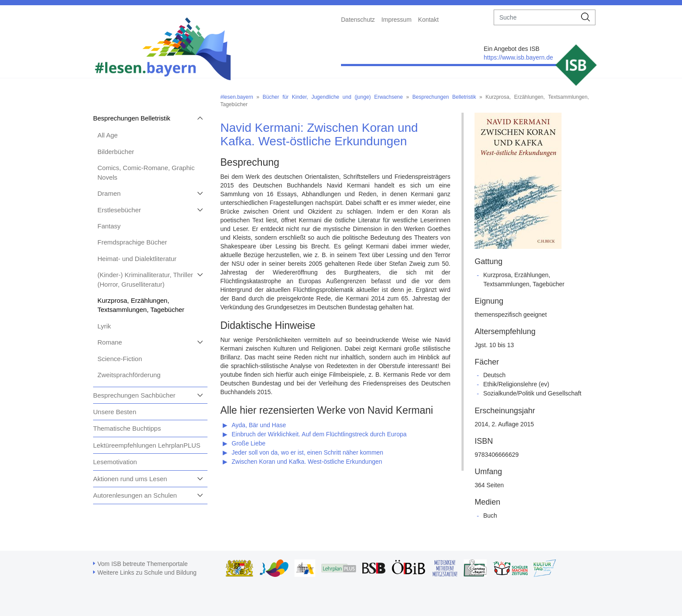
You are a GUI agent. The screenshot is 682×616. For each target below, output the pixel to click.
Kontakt (428, 20)
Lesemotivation (115, 462)
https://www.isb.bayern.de (518, 57)
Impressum (396, 20)
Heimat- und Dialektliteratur (137, 259)
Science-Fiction (120, 359)
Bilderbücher (116, 152)
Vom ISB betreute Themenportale (143, 564)
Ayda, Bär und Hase (259, 425)
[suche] (535, 17)
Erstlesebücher (119, 210)
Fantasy (109, 226)
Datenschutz (358, 20)
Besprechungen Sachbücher (134, 395)
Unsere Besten (115, 412)
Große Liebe (249, 443)
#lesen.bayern (237, 97)
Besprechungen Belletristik (132, 118)
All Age (108, 135)
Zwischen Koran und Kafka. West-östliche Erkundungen (307, 462)
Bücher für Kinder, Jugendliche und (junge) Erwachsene (333, 97)
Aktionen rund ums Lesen (130, 479)
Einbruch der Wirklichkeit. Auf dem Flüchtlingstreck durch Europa (319, 434)
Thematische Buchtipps (127, 428)
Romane (110, 342)
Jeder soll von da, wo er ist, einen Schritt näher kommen (308, 452)
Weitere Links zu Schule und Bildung (147, 572)
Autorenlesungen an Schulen (135, 495)
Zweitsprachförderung (129, 375)
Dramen (109, 193)
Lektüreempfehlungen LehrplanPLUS (147, 445)
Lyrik (104, 326)
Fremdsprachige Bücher (132, 242)
